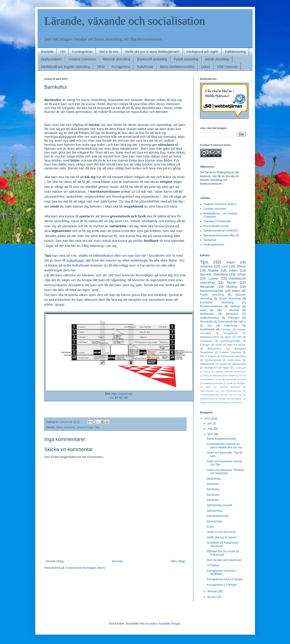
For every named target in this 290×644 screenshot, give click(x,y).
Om (63, 52)
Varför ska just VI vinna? (221, 537)
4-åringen (226, 329)
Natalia (213, 270)
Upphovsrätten (51, 59)
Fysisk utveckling (186, 59)
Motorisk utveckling (116, 59)
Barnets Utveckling (214, 274)
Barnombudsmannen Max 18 (221, 235)
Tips (97, 427)
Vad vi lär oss (109, 52)
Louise (213, 278)
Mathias (235, 306)
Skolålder (241, 383)
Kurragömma (121, 67)
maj (210, 429)
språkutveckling (210, 318)
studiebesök (207, 329)
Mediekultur (207, 314)
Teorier (232, 283)
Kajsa (91, 427)
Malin (243, 379)
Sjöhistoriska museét (219, 505)
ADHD (219, 345)
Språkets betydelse (230, 387)
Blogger (176, 624)
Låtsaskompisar (229, 379)
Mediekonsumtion (210, 337)
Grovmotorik (225, 322)
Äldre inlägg (178, 561)
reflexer (204, 402)
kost (240, 395)
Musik (230, 383)
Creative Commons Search (220, 204)
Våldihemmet (207, 364)
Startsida (47, 52)
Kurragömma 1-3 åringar (222, 585)
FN (241, 375)
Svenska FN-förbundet (217, 221)
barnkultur (70, 427)
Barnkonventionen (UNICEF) (221, 231)
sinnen (235, 402)
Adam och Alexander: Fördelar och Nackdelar (225, 472)
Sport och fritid (233, 337)
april (210, 434)
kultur (203, 310)
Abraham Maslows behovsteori (230, 372)
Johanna (81, 427)
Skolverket (210, 240)
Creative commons (215, 209)
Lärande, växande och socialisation (125, 21)
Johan (241, 274)
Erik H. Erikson (208, 356)
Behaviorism (215, 349)
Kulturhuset (145, 67)
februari (212, 591)
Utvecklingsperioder (210, 395)
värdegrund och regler (217, 368)
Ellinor (241, 266)
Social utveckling (217, 59)
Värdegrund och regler (202, 52)
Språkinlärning (213, 360)
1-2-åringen (240, 368)
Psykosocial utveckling (233, 356)
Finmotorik (206, 322)
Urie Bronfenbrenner (231, 391)
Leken (206, 67)
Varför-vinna (234, 360)
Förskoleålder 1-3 (209, 379)
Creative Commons (82, 59)
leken (236, 291)
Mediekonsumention (213, 383)
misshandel (206, 341)
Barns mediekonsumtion (177, 67)
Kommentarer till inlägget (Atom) (85, 568)
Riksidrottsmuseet (218, 516)
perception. (237, 399)
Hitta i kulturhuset (122, 394)
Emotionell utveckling (152, 59)
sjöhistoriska (239, 364)
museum (223, 399)
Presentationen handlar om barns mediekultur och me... (225, 446)
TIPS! (101, 67)
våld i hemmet (228, 310)
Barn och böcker (237, 345)
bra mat (229, 395)
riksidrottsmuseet (220, 402)
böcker (223, 364)
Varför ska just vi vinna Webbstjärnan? (152, 52)
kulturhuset (231, 326)
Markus (232, 287)
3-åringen (234, 318)
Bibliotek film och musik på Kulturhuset (223, 553)
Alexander (207, 287)
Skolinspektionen (214, 245)
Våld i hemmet (227, 67)
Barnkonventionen (211, 306)
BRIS (206, 375)
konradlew (151, 624)
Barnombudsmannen (216, 226)
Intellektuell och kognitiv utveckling (65, 67)
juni (210, 423)
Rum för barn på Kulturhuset (224, 560)
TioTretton (213, 565)
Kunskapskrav (82, 52)
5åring (207, 372)
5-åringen (205, 345)
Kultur (210, 527)
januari (212, 597)
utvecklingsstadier (230, 341)
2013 (208, 419)
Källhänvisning (235, 52)
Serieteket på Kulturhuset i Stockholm (223, 544)
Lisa (225, 266)
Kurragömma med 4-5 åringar (225, 579)
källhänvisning (207, 399)
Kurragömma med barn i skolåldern (221, 572)
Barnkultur (213, 484)
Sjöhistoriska (214, 511)
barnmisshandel (212, 291)
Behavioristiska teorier (224, 375)
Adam (60, 427)
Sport (208, 387)
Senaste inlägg (55, 561)
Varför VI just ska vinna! (221, 532)
